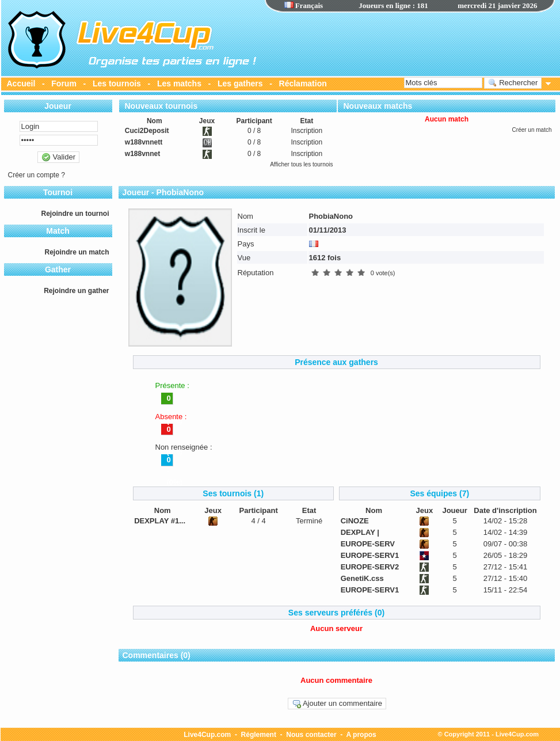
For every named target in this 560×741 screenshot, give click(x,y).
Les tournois (117, 83)
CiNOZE (355, 521)
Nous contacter (311, 735)
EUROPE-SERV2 (370, 567)
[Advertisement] (410, 43)
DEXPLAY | (360, 532)
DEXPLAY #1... (160, 521)
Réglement (259, 735)
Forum (64, 83)
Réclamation (303, 83)
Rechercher (513, 83)
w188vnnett (144, 142)
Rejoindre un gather (76, 291)
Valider (58, 157)
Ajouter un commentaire (337, 704)
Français (304, 5)
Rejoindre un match (77, 252)
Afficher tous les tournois (301, 164)
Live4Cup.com (207, 735)
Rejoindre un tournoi (75, 214)
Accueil (21, 83)
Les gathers (240, 83)
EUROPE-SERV (368, 544)
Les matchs (179, 83)
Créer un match (532, 130)
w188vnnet (142, 154)
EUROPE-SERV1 (370, 555)
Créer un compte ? (37, 175)
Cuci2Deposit (147, 131)
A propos (361, 735)
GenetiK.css (362, 578)
